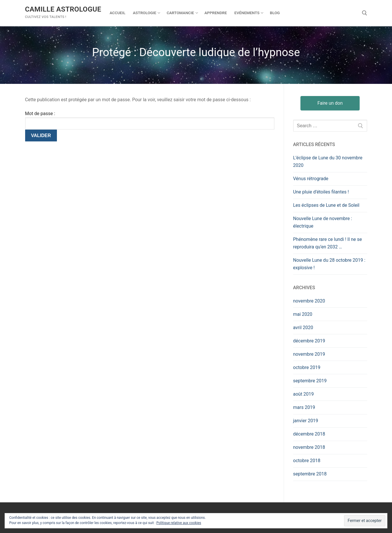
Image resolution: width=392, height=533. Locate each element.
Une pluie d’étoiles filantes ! (321, 192)
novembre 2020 (309, 301)
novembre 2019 (309, 354)
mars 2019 (304, 407)
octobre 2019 (307, 367)
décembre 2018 (309, 434)
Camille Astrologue (63, 9)
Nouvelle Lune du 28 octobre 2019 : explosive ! (329, 264)
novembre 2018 (309, 447)
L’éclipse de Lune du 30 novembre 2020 (328, 162)
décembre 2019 (309, 341)
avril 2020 (303, 328)
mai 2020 (303, 314)
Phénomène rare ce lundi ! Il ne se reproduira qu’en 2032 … (328, 243)
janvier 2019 (306, 421)
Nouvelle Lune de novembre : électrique (323, 222)
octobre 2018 (307, 461)
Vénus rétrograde (311, 179)
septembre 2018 (310, 474)
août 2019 (304, 394)
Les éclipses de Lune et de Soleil (326, 205)
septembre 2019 (310, 381)
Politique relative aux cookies (179, 523)
